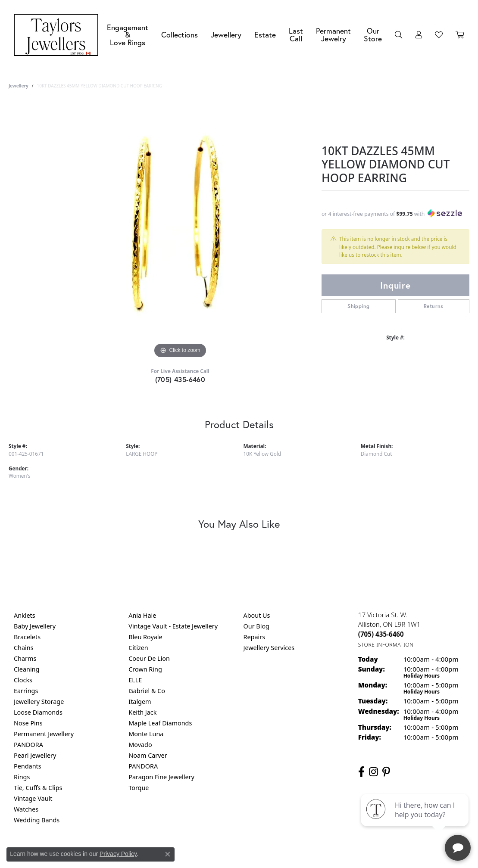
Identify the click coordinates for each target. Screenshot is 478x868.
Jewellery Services (269, 648)
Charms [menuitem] (25, 658)
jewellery (19, 86)
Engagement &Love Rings (128, 35)
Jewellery (226, 35)
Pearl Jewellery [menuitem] (35, 755)
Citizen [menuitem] (138, 648)
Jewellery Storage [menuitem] (39, 702)
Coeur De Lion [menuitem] (149, 658)
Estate (265, 35)
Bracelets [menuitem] (27, 637)
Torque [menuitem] (139, 788)
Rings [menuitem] (22, 777)
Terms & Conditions (248, 855)
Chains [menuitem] (24, 648)
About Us (257, 615)
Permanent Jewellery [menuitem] (44, 734)
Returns (434, 306)
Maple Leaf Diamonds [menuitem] (160, 723)
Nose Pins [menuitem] (28, 723)
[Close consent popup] (168, 854)
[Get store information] (386, 645)
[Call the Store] (381, 634)
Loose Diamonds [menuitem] (38, 712)
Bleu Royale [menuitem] (145, 637)
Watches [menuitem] (26, 809)
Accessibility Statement (312, 855)
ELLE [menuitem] (135, 680)
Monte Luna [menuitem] (146, 734)
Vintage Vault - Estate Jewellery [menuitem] (173, 626)
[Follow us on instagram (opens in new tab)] (373, 772)
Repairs (255, 637)
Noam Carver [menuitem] (148, 755)
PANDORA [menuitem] (28, 745)
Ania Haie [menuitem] (142, 615)
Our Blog (256, 626)
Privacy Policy (197, 855)
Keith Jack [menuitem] (142, 712)
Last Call (296, 35)
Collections (180, 35)
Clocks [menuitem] (23, 680)
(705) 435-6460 (180, 379)
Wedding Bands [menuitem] (37, 820)
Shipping (358, 306)
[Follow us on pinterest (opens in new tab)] (386, 772)
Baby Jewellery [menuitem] (35, 626)
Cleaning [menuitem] (27, 669)
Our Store (373, 35)
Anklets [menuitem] (25, 615)
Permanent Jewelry (333, 35)
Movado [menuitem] (140, 745)
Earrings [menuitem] (26, 691)
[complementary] (416, 821)
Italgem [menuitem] (140, 702)
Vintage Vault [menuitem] (33, 798)
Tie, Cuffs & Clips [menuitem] (38, 788)
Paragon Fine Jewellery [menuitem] (161, 777)
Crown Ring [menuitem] (145, 669)
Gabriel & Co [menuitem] (147, 691)
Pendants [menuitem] (28, 766)
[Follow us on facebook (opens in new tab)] (361, 772)
